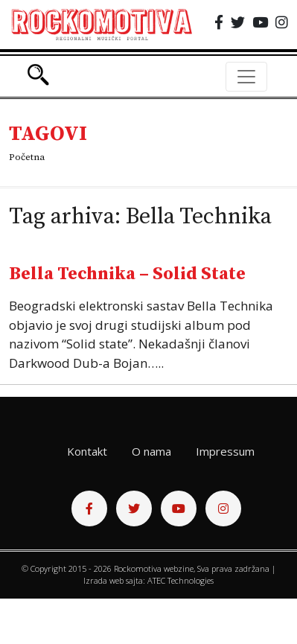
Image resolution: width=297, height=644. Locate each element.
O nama (151, 451)
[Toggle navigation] (246, 77)
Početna (27, 157)
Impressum (225, 451)
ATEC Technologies (181, 580)
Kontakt (87, 451)
